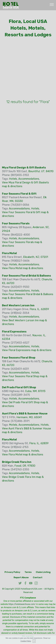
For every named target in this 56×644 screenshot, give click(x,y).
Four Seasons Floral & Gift (19, 194)
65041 (38, 417)
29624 (6, 231)
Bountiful (34, 171)
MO (31, 417)
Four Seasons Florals (16, 223)
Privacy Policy (12, 572)
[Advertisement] (28, 69)
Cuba (28, 391)
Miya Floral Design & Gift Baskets (24, 168)
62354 (6, 339)
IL (38, 309)
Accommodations (29, 179)
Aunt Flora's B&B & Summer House (25, 413)
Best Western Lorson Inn (18, 305)
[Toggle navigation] (52, 4)
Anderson (38, 227)
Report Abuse (21, 577)
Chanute (47, 279)
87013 (42, 391)
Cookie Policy (26, 641)
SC (47, 227)
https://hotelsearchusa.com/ (22, 604)
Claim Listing (43, 572)
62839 (45, 309)
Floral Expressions (14, 332)
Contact (38, 577)
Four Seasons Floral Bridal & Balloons (26, 276)
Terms (28, 572)
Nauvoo (37, 335)
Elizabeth (29, 257)
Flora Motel (9, 253)
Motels (13, 425)
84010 (50, 171)
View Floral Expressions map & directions (27, 350)
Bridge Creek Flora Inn (17, 462)
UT (43, 171)
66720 (10, 283)
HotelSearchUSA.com (31, 589)
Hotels (13, 179)
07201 (44, 257)
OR (24, 466)
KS (4, 283)
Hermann (22, 417)
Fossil (18, 466)
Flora (33, 309)
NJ (37, 257)
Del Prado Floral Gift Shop (19, 387)
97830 (31, 466)
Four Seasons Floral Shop (19, 358)
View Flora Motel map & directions (23, 268)
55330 (19, 201)
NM (35, 391)
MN (11, 201)
